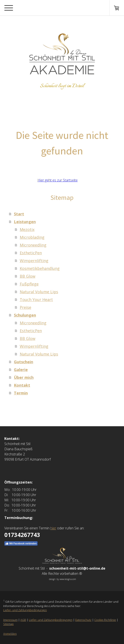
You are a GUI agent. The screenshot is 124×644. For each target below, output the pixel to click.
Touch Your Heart (36, 300)
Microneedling (33, 245)
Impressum (10, 620)
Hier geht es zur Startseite (58, 180)
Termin (21, 393)
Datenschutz (83, 620)
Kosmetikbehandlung (40, 268)
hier (53, 528)
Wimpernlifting (34, 261)
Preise (25, 307)
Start (19, 214)
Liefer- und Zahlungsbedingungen (25, 610)
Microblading (32, 237)
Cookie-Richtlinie (105, 620)
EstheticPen (31, 253)
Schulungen (25, 315)
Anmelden (10, 634)
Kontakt (22, 385)
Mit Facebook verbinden (21, 543)
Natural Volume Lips (39, 292)
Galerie (21, 370)
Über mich (24, 377)
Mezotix (27, 229)
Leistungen (25, 222)
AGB (23, 620)
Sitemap (8, 624)
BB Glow (28, 276)
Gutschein (24, 362)
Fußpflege (29, 284)
